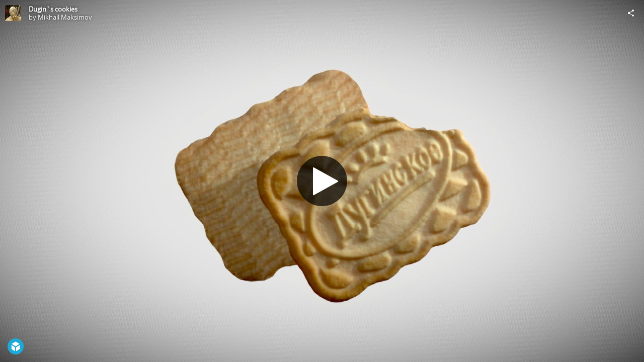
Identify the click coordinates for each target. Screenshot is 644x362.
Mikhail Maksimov (65, 17)
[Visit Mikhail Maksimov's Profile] (13, 13)
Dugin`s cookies (53, 9)
